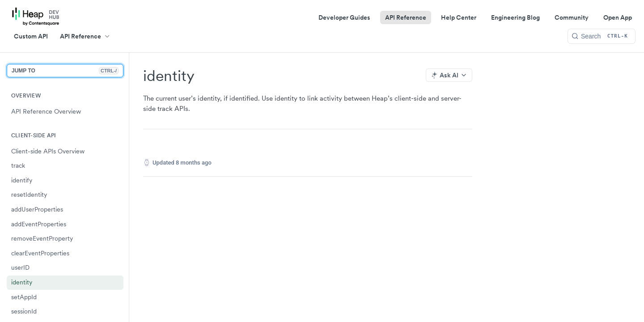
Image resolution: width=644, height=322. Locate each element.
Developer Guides (344, 17)
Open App (618, 17)
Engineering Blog (515, 17)
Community (572, 17)
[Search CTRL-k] (602, 36)
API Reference (406, 17)
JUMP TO (65, 71)
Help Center (459, 17)
